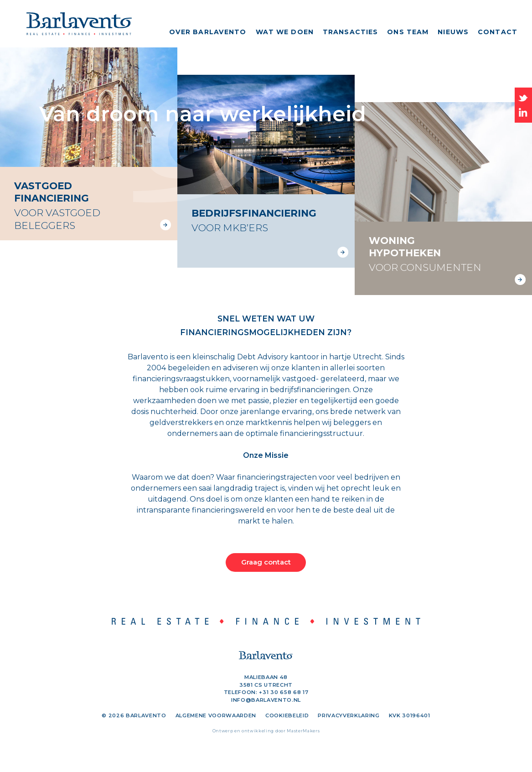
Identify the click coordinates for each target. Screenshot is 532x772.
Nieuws (453, 32)
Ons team (408, 32)
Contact (498, 32)
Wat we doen (285, 32)
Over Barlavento (208, 32)
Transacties (350, 32)
